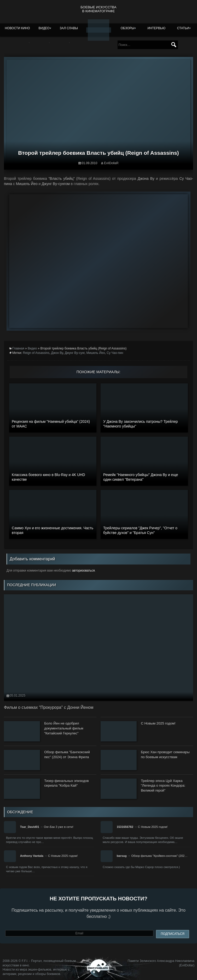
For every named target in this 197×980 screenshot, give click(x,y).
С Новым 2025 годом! (153, 827)
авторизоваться (83, 571)
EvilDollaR (111, 163)
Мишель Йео (95, 353)
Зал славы (69, 28)
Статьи (183, 28)
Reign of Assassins (36, 353)
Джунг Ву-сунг (75, 353)
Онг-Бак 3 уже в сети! (59, 827)
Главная (18, 348)
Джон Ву (57, 353)
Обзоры (128, 28)
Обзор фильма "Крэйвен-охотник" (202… (159, 856)
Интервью (156, 28)
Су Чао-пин (115, 353)
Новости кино (17, 28)
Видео (44, 28)
